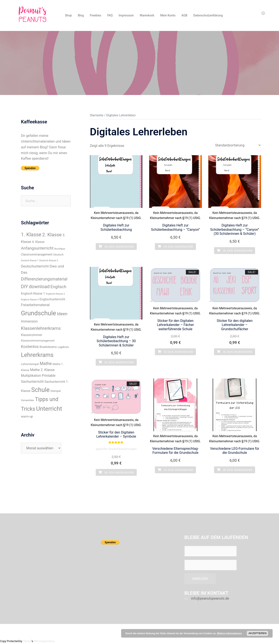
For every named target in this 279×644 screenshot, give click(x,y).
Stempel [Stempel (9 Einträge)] (56, 391)
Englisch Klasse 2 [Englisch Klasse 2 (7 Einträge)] (55, 294)
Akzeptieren (258, 633)
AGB (184, 15)
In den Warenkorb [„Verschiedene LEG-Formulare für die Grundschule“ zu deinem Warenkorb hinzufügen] (235, 470)
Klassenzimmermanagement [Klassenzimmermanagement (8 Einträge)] (38, 341)
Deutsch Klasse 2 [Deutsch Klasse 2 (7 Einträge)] (49, 260)
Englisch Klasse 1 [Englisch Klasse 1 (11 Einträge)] (33, 294)
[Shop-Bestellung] (238, 145)
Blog (81, 15)
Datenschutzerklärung (208, 15)
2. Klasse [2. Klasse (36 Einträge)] (52, 235)
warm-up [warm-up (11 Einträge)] (27, 417)
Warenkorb (147, 15)
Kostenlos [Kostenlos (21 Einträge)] (30, 347)
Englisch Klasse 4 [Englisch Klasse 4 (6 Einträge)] (30, 300)
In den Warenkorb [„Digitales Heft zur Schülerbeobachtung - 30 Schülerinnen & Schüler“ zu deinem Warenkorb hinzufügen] (116, 362)
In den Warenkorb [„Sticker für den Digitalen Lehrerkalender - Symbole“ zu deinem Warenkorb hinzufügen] (116, 472)
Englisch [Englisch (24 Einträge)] (58, 287)
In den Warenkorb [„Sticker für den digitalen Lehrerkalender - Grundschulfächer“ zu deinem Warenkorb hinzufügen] (235, 352)
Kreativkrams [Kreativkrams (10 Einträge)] (48, 347)
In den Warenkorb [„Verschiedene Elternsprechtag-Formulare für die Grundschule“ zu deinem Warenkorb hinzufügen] (175, 470)
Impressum (126, 15)
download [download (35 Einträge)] (39, 286)
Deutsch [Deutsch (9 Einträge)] (58, 255)
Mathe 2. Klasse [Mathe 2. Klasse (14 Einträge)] (42, 370)
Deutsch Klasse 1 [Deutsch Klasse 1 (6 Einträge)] (30, 261)
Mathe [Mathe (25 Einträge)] (46, 364)
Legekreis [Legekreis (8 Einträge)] (63, 347)
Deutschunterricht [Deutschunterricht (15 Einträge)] (35, 266)
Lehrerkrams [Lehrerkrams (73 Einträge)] (37, 355)
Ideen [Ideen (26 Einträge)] (62, 314)
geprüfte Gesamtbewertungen (116, 449)
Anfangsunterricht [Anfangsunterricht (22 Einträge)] (37, 248)
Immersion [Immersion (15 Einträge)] (29, 321)
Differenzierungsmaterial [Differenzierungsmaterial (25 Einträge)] (44, 279)
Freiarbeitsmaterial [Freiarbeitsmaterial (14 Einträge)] (35, 305)
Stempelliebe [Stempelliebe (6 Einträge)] (28, 400)
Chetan (27, 641)
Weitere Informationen (229, 633)
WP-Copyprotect (44, 641)
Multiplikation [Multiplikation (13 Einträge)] (31, 376)
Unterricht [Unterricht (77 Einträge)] (49, 409)
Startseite (97, 115)
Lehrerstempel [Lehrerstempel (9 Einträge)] (30, 364)
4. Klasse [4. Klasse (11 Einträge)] (38, 242)
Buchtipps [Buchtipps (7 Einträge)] (60, 249)
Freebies (96, 15)
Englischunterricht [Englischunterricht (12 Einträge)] (52, 299)
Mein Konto (168, 15)
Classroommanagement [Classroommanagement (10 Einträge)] (37, 254)
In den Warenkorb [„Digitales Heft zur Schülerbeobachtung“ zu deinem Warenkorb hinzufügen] (116, 247)
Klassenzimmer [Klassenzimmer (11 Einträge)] (32, 335)
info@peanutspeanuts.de (210, 598)
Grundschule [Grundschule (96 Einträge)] (38, 313)
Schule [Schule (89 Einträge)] (40, 390)
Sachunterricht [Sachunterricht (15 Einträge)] (32, 382)
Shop (68, 15)
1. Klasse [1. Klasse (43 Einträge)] (31, 235)
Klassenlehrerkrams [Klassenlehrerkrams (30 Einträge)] (41, 328)
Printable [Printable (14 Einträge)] (49, 376)
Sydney (94, 631)
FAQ (110, 15)
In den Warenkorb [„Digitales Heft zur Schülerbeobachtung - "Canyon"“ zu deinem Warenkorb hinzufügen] (175, 247)
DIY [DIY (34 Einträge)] (24, 287)
